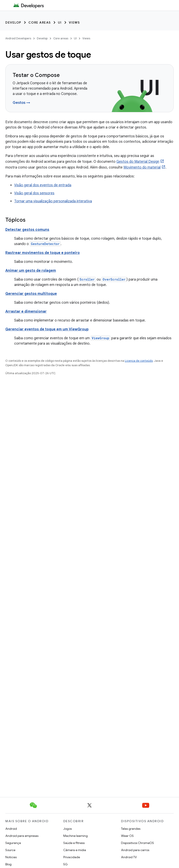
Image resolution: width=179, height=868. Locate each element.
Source (10, 850)
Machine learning (76, 836)
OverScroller (114, 279)
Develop (13, 22)
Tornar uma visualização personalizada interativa (53, 201)
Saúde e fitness (74, 843)
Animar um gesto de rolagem (31, 271)
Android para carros (135, 850)
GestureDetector (45, 244)
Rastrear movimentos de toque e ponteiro (43, 253)
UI (60, 22)
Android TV (129, 857)
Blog (8, 864)
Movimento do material (142, 167)
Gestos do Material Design (138, 162)
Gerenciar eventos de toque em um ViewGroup (47, 329)
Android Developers (18, 38)
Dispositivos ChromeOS (137, 843)
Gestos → (21, 103)
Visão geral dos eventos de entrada (43, 185)
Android (11, 829)
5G (66, 864)
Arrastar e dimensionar (26, 311)
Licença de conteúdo (139, 361)
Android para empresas (22, 836)
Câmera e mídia (75, 850)
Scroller (87, 279)
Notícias (11, 857)
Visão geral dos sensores (34, 193)
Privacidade (72, 857)
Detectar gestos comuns (27, 230)
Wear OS (127, 836)
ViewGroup (100, 338)
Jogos (68, 829)
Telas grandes (131, 829)
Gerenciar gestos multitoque (31, 294)
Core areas (40, 22)
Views (74, 22)
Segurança (13, 843)
